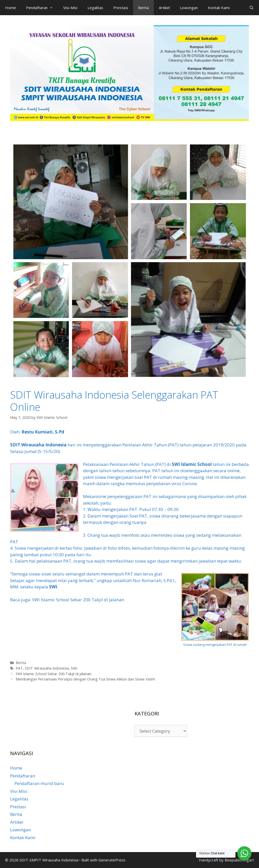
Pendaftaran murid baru (39, 783)
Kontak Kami (219, 8)
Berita (143, 8)
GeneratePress (112, 860)
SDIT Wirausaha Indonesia (38, 445)
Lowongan (189, 8)
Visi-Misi (70, 8)
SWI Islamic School (192, 464)
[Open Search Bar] (252, 8)
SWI (53, 587)
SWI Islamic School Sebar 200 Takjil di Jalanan (78, 600)
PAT (19, 668)
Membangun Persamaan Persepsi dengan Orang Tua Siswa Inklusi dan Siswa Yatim (85, 679)
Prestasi (121, 8)
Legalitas (95, 8)
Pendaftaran (42, 8)
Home (10, 8)
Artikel (164, 8)
